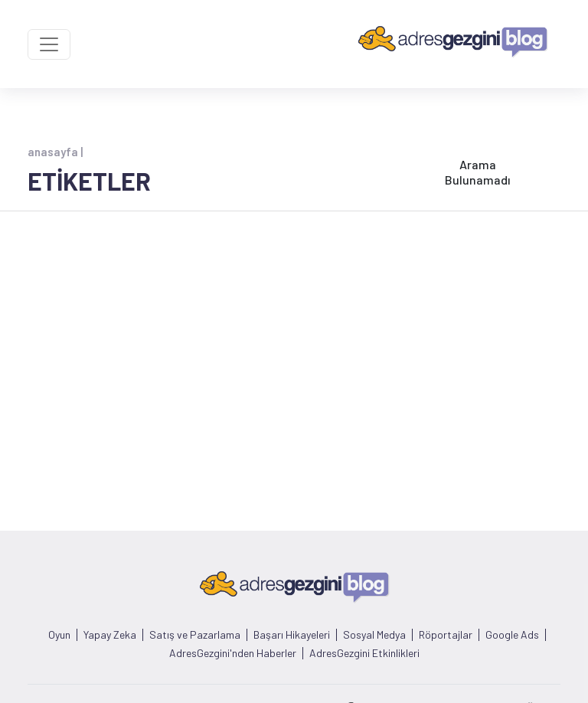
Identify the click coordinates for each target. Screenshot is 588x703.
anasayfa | (55, 152)
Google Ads (512, 635)
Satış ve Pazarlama (195, 635)
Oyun (59, 635)
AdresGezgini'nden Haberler (233, 653)
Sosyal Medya (374, 635)
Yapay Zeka (110, 635)
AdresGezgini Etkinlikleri (364, 653)
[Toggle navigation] (49, 44)
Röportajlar (446, 635)
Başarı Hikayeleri (292, 635)
